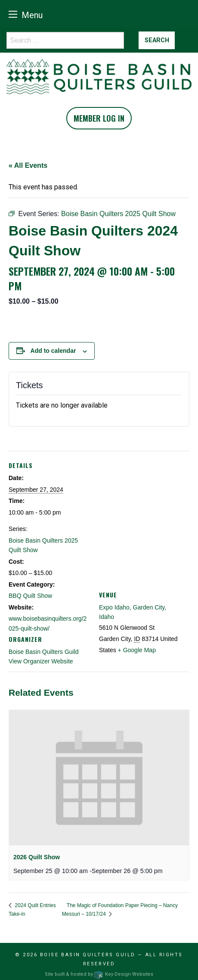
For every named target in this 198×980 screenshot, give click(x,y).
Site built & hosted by (99, 974)
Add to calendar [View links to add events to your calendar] (53, 351)
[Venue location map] (144, 513)
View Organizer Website (41, 661)
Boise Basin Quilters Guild (44, 652)
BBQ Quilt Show (30, 596)
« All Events (28, 165)
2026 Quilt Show (37, 857)
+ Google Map (137, 650)
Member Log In (99, 118)
